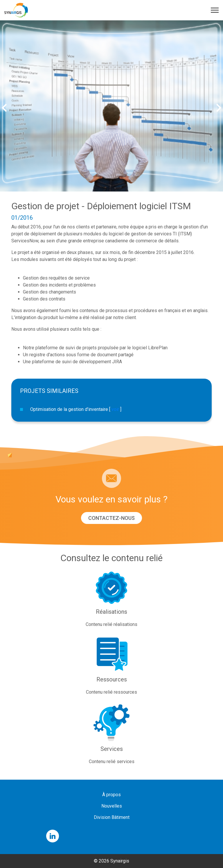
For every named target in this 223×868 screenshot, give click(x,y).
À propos (111, 795)
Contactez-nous (111, 518)
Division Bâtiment (112, 817)
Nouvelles (112, 806)
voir (115, 409)
